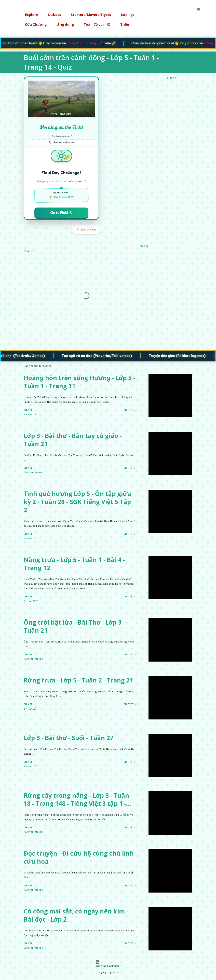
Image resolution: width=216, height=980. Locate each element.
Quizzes (52, 15)
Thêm (123, 24)
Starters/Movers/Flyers (89, 15)
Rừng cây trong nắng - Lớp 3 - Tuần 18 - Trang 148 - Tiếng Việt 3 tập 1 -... (77, 799)
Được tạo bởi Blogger (108, 964)
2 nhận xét (31, 601)
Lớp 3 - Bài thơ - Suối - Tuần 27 (69, 738)
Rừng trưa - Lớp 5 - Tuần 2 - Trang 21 (78, 680)
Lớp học (126, 15)
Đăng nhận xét (33, 472)
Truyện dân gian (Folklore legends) (183, 356)
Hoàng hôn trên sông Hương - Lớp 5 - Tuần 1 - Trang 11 (79, 382)
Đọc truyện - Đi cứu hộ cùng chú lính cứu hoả (79, 857)
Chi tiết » (130, 410)
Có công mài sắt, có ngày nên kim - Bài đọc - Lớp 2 (76, 915)
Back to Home (86, 230)
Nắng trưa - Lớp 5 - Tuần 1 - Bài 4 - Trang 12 (74, 564)
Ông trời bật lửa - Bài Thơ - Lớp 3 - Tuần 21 (74, 626)
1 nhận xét (31, 414)
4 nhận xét (31, 538)
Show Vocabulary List (61, 142)
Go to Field (61, 212)
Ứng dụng (63, 24)
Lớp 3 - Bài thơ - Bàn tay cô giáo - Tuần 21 (73, 440)
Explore (30, 15)
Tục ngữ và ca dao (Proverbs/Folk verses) (103, 356)
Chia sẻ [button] (171, 78)
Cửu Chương (34, 24)
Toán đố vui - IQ (95, 24)
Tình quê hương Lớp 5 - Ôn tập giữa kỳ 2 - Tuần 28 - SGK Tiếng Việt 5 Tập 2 (77, 502)
